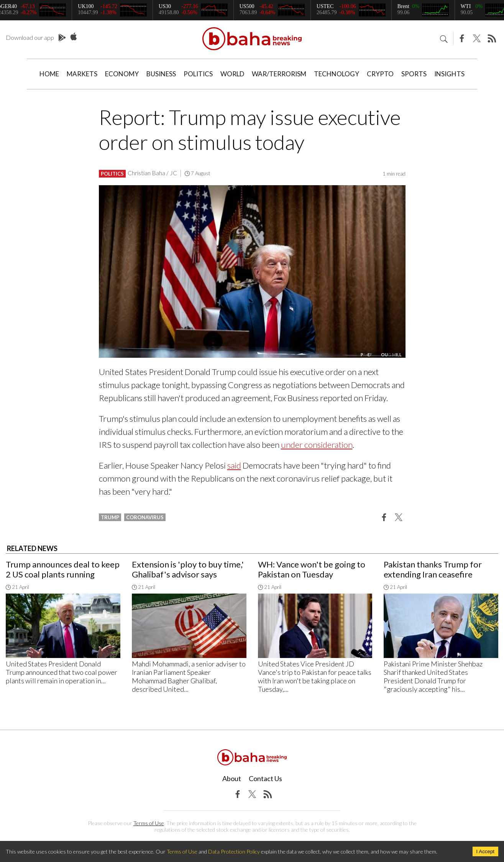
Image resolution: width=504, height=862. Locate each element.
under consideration (317, 445)
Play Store (62, 38)
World (232, 74)
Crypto (380, 74)
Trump (110, 517)
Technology (337, 74)
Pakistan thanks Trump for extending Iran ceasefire (433, 569)
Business (161, 74)
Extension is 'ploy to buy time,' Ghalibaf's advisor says (188, 569)
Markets (82, 74)
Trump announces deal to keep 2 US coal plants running (63, 569)
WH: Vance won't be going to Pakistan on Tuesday (312, 569)
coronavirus (145, 517)
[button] (384, 517)
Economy (122, 74)
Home (49, 74)
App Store (74, 37)
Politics (198, 74)
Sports (414, 74)
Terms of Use (149, 823)
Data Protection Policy (234, 851)
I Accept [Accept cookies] (485, 851)
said (234, 465)
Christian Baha (146, 173)
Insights (449, 74)
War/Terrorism (279, 74)
